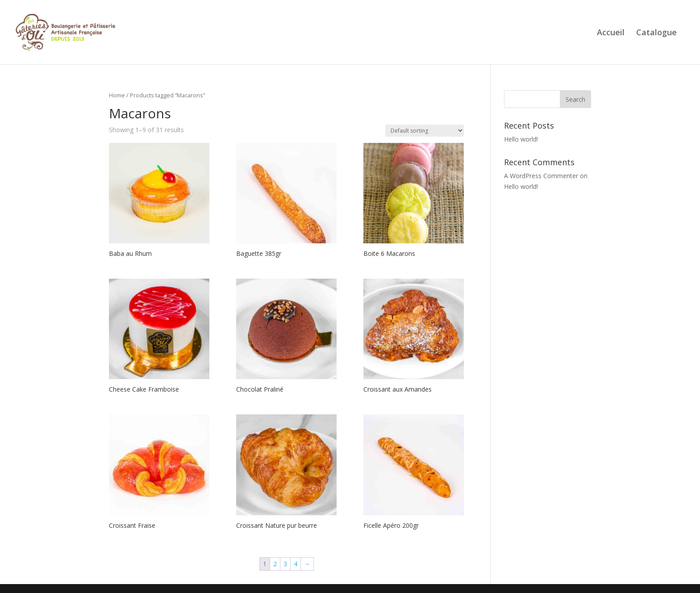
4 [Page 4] (296, 564)
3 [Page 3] (285, 564)
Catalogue (656, 33)
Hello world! (521, 139)
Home (117, 95)
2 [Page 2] (275, 564)
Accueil (611, 33)
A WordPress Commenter (541, 176)
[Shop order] (425, 131)
